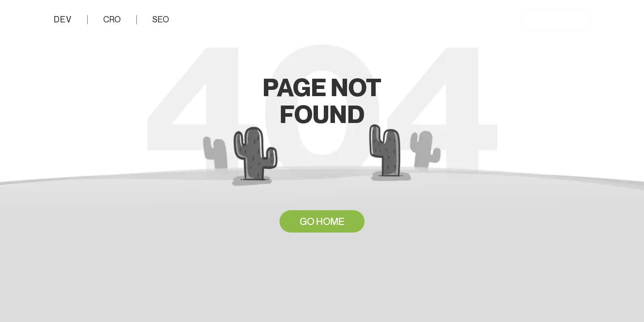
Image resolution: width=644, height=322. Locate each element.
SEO (161, 19)
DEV (61, 19)
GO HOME (322, 221)
